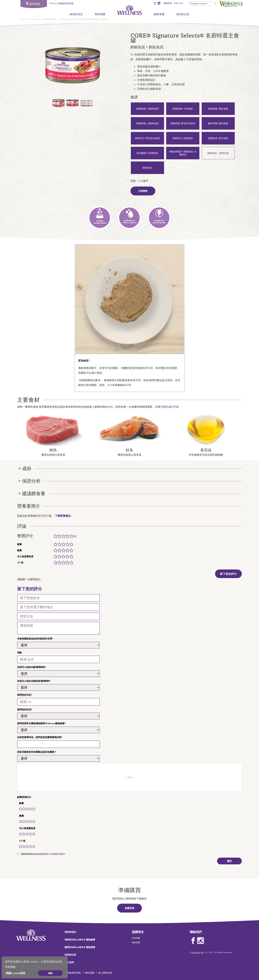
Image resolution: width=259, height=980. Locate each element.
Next (103, 65)
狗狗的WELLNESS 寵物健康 (80, 940)
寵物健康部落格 (73, 973)
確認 (50, 973)
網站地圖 (90, 973)
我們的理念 (76, 14)
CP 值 (22, 841)
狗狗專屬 (100, 14)
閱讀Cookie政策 (16, 973)
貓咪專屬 (159, 14)
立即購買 (143, 191)
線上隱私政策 (105, 973)
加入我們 (69, 962)
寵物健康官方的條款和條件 (51, 854)
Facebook (193, 941)
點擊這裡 (129, 908)
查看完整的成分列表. (167, 407)
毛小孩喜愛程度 (27, 828)
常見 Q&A (178, 3)
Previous (42, 65)
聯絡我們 (168, 3)
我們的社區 (183, 14)
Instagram (201, 941)
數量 (21, 803)
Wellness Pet (198, 952)
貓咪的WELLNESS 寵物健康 (80, 947)
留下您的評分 (228, 574)
